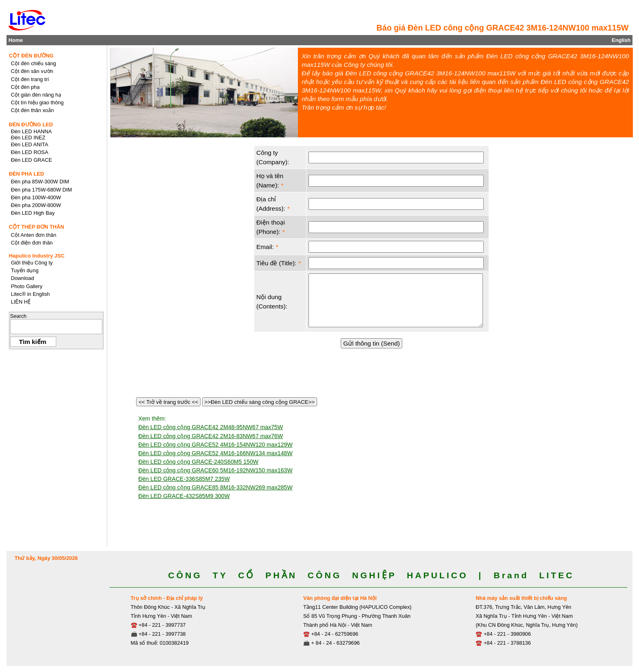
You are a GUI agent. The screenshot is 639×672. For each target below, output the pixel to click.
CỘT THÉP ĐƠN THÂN (37, 227)
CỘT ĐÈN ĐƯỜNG (31, 56)
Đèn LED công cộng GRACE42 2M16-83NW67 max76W (210, 436)
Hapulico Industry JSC (37, 256)
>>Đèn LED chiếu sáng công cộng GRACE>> (260, 402)
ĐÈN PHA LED (26, 174)
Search (19, 316)
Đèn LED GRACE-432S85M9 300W (184, 496)
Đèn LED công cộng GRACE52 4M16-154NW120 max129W (215, 445)
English (621, 40)
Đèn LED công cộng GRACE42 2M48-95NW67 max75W (210, 427)
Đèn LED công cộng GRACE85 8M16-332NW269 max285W (215, 487)
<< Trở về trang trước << (168, 402)
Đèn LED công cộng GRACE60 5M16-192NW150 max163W (215, 470)
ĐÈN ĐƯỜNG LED (31, 124)
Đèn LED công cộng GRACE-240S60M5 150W (198, 462)
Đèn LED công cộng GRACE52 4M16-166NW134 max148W (215, 453)
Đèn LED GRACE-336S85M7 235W (184, 479)
